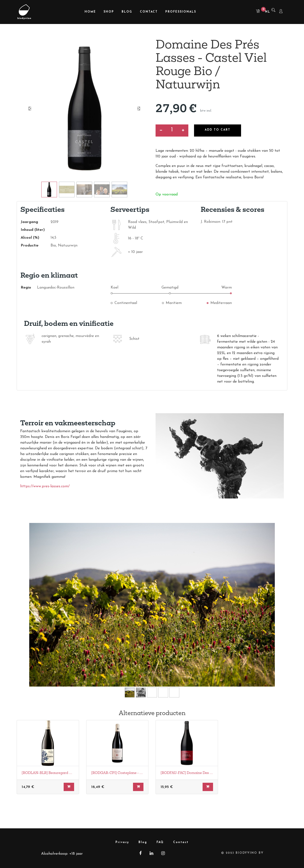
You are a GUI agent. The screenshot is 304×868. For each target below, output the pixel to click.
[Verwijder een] (161, 130)
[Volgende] (262, 612)
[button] (30, 109)
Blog (143, 842)
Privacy (122, 842)
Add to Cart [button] (218, 130)
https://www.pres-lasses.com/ (45, 486)
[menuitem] (90, 12)
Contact (181, 842)
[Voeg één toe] (183, 130)
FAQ (160, 842)
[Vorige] (42, 612)
